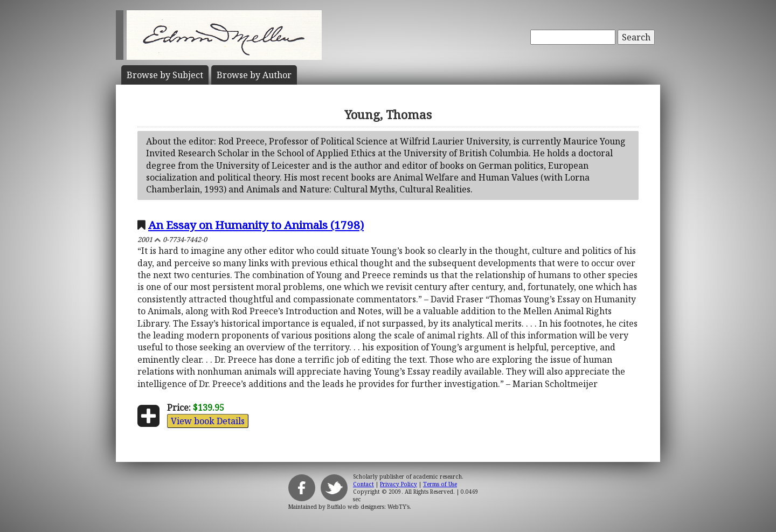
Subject (165, 75)
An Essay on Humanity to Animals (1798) (256, 225)
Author (254, 75)
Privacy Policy (399, 484)
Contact (363, 484)
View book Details (208, 421)
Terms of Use (440, 484)
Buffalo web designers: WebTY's (368, 507)
